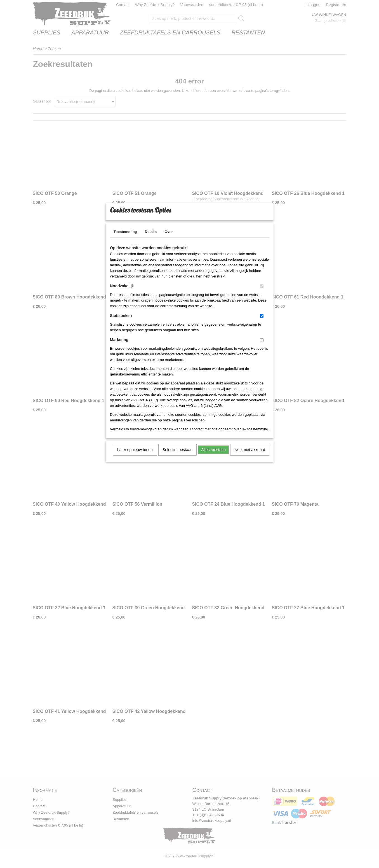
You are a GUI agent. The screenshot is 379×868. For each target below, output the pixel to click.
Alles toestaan (213, 457)
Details (151, 239)
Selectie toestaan (177, 457)
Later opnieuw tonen (135, 457)
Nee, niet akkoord (250, 457)
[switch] (262, 294)
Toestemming (125, 239)
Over (169, 239)
